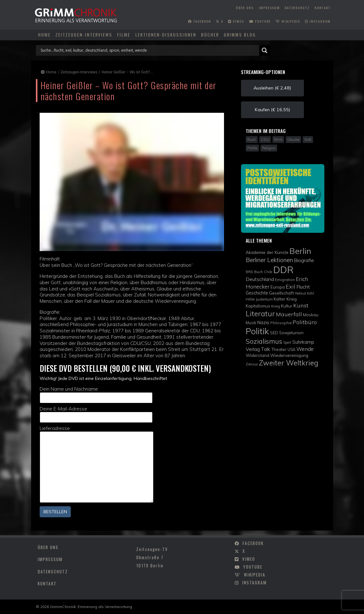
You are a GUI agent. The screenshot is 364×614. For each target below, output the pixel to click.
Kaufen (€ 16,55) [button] (272, 110)
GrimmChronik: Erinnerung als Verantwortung (91, 607)
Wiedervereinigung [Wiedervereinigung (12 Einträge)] (289, 355)
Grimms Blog (240, 34)
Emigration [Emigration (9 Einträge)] (285, 280)
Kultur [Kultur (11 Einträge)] (287, 306)
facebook (200, 21)
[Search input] (149, 50)
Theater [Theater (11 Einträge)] (279, 349)
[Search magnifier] (265, 50)
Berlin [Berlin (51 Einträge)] (300, 251)
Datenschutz (297, 8)
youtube (260, 21)
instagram (318, 21)
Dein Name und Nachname (96, 395)
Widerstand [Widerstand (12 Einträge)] (258, 355)
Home (44, 34)
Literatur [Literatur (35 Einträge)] (260, 314)
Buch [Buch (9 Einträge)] (259, 272)
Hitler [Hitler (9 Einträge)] (250, 299)
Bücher (210, 34)
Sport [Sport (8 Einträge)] (287, 342)
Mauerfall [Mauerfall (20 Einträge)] (289, 314)
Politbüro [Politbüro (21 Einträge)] (305, 322)
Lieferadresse (97, 464)
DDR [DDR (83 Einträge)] (283, 270)
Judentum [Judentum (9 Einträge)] (264, 299)
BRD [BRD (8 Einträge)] (249, 272)
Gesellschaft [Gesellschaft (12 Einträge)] (281, 293)
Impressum (269, 8)
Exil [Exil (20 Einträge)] (291, 286)
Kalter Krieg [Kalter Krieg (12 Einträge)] (285, 299)
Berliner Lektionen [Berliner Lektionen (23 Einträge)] (269, 260)
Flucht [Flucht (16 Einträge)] (303, 287)
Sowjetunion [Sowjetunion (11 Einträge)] (291, 333)
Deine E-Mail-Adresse (96, 414)
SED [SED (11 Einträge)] (274, 333)
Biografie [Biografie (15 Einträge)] (304, 260)
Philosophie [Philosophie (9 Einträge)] (281, 323)
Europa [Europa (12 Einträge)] (278, 287)
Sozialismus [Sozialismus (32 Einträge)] (264, 341)
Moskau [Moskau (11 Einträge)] (311, 315)
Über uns (245, 8)
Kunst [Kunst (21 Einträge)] (301, 305)
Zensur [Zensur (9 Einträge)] (252, 364)
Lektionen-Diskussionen (166, 34)
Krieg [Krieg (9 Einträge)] (276, 306)
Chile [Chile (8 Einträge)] (268, 272)
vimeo (236, 21)
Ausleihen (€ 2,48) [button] (272, 88)
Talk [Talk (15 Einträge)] (266, 349)
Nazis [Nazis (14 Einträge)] (263, 322)
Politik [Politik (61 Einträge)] (257, 331)
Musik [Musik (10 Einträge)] (251, 323)
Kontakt (323, 8)
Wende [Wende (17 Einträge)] (305, 349)
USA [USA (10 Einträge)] (291, 350)
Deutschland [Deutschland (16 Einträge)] (260, 279)
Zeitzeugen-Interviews (84, 34)
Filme (124, 34)
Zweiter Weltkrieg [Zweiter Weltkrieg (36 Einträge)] (289, 363)
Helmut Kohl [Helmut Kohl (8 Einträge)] (304, 293)
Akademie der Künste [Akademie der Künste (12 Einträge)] (267, 252)
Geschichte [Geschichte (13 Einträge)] (257, 293)
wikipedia (288, 21)
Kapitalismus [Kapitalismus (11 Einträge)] (258, 306)
